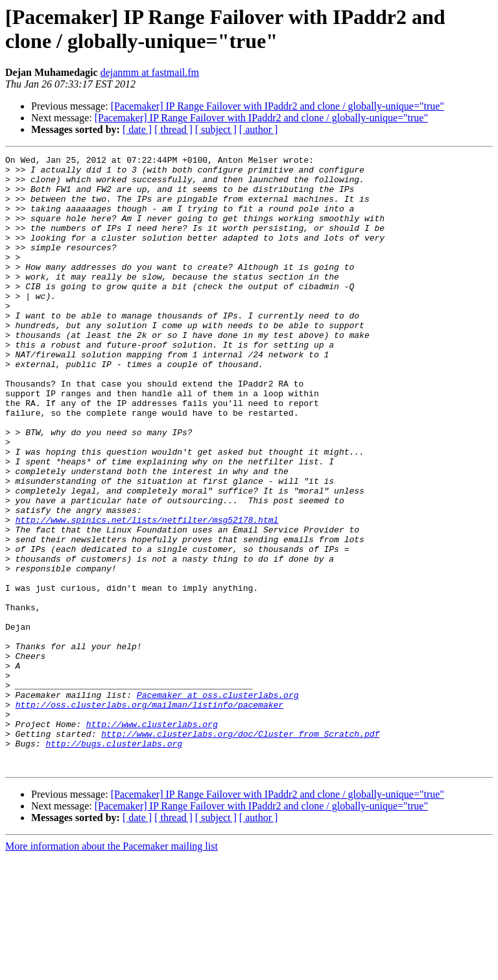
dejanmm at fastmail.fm (150, 72)
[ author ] (259, 129)
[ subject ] (216, 129)
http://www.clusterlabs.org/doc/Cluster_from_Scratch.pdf (240, 850)
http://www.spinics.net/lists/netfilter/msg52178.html (147, 593)
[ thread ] (173, 129)
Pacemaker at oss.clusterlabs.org (218, 804)
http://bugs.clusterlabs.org (114, 862)
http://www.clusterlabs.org (152, 839)
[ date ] (137, 129)
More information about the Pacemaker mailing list (112, 969)
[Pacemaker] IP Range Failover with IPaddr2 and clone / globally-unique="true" (278, 106)
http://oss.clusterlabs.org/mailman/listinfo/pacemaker (149, 815)
